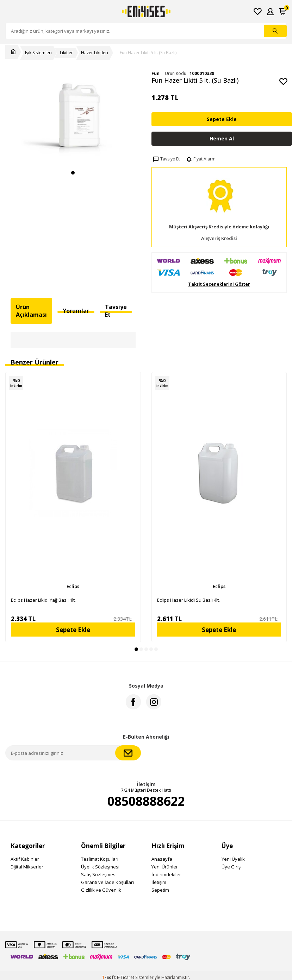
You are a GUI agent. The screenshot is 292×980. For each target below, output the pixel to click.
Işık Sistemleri (38, 53)
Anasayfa (162, 859)
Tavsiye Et (166, 159)
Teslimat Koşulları (100, 859)
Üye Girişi (232, 867)
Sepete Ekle (222, 119)
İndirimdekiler (166, 874)
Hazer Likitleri (95, 53)
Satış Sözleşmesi (99, 874)
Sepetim (160, 890)
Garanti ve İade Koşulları (107, 882)
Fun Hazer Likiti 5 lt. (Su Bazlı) (148, 53)
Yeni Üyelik (233, 859)
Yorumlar (76, 311)
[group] (73, 118)
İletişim (159, 882)
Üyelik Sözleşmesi (100, 867)
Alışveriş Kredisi (219, 238)
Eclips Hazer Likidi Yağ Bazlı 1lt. (43, 600)
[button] (73, 173)
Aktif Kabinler (25, 859)
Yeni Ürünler (165, 867)
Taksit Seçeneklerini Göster (219, 284)
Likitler (66, 53)
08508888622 (146, 801)
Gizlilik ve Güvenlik (101, 890)
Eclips (73, 586)
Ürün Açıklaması (31, 311)
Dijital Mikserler (27, 867)
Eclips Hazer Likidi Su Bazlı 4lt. (188, 600)
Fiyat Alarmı (201, 159)
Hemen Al (222, 138)
